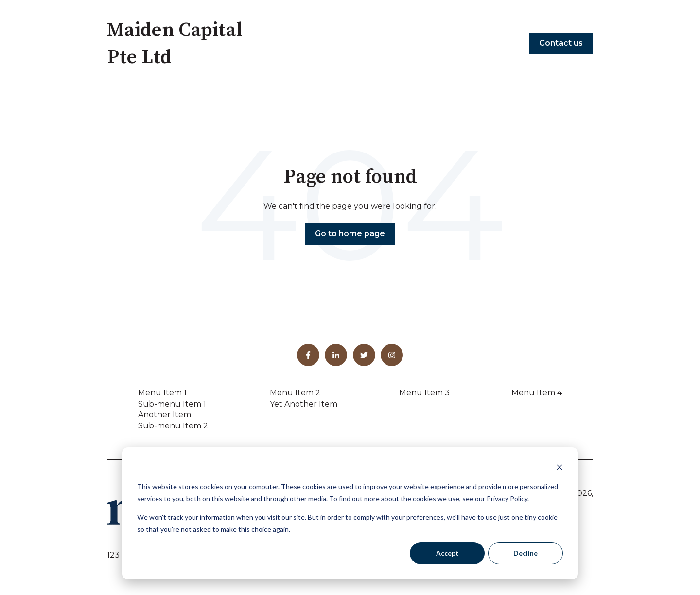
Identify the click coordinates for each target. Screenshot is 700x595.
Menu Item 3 (424, 393)
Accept (447, 553)
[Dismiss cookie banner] (560, 468)
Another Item (165, 415)
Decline (525, 553)
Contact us (561, 43)
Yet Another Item (304, 404)
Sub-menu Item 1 (172, 404)
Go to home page (350, 233)
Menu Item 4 (537, 393)
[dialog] (350, 513)
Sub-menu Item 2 (173, 426)
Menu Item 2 (295, 393)
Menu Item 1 (162, 393)
